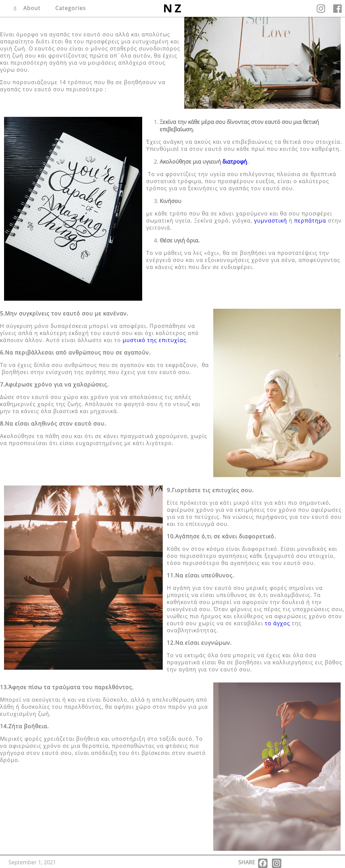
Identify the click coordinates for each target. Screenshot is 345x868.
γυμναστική (271, 221)
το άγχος (277, 623)
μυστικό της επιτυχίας (154, 340)
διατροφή (235, 162)
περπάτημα (310, 221)
